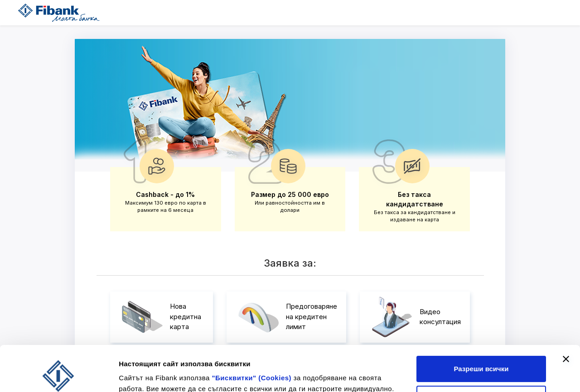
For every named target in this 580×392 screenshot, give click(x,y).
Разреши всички (481, 326)
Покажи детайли (147, 371)
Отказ (481, 356)
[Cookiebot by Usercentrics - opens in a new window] (59, 374)
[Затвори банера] (566, 316)
